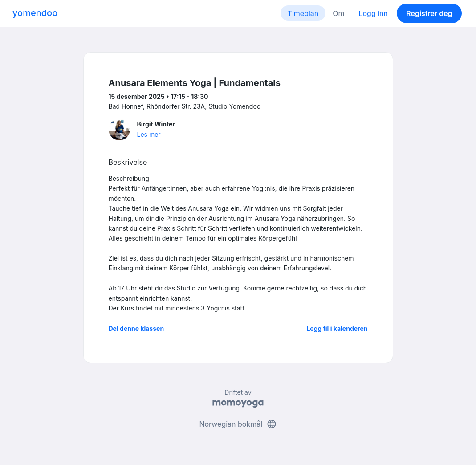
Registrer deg (429, 13)
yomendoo (35, 13)
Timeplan (303, 13)
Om (338, 13)
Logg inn (373, 13)
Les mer (149, 134)
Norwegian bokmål (238, 424)
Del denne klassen (136, 328)
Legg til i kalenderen (337, 328)
